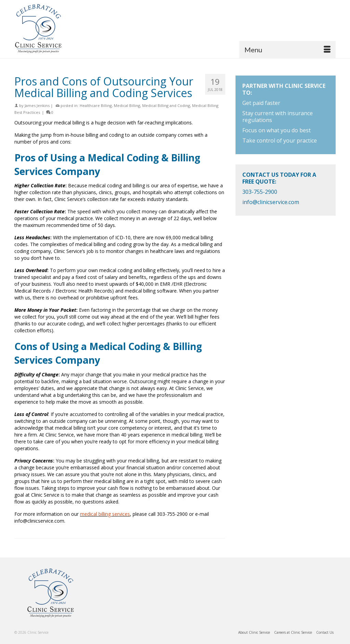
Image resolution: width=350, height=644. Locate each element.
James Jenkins (37, 105)
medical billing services (105, 514)
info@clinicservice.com (271, 202)
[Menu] (287, 50)
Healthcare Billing (96, 105)
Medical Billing (127, 105)
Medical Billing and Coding (166, 105)
